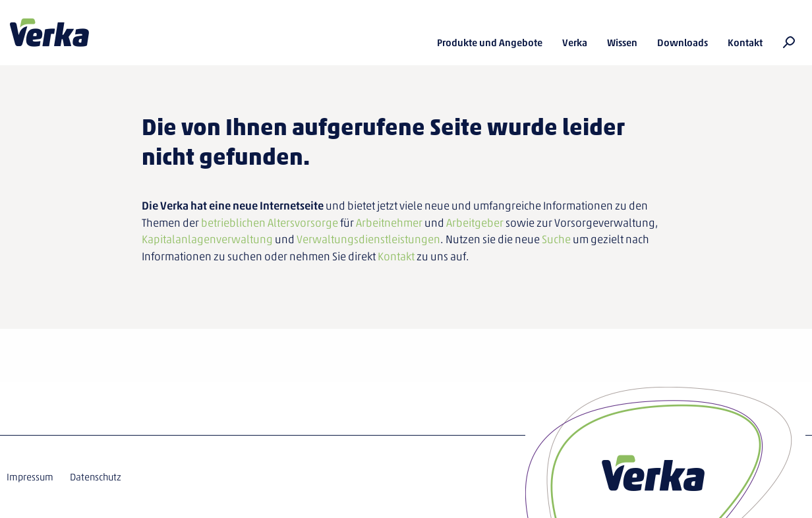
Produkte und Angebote (490, 43)
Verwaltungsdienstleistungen (368, 239)
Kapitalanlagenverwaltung (207, 239)
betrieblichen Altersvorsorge (270, 223)
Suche (556, 239)
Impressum (30, 477)
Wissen (622, 43)
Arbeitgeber (475, 223)
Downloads (682, 43)
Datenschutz (96, 477)
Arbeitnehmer (389, 223)
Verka (49, 33)
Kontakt (745, 43)
